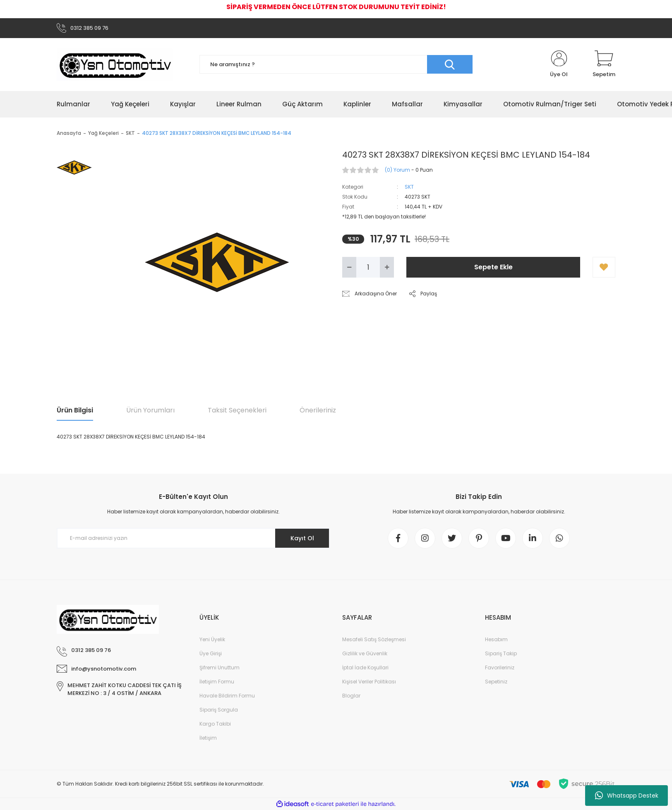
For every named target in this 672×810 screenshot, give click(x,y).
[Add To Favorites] (604, 267)
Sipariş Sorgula (219, 710)
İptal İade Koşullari (365, 667)
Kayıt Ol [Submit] (302, 538)
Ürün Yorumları (150, 410)
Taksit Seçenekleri (237, 410)
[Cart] (604, 65)
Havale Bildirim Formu (227, 696)
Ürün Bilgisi (75, 410)
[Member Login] (559, 65)
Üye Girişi (211, 653)
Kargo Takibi (215, 724)
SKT (409, 187)
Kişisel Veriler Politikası (369, 682)
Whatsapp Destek (627, 796)
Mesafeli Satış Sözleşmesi (374, 639)
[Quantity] (368, 267)
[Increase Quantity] (387, 267)
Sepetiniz (496, 682)
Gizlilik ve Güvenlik (365, 653)
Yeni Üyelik (212, 639)
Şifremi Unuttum (220, 667)
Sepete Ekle (493, 267)
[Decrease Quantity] (349, 267)
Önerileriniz (318, 410)
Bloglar (351, 696)
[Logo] (115, 65)
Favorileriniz (500, 667)
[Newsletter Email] (193, 538)
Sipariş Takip (501, 653)
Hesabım (496, 639)
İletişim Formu (217, 682)
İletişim (208, 738)
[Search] (336, 64)
